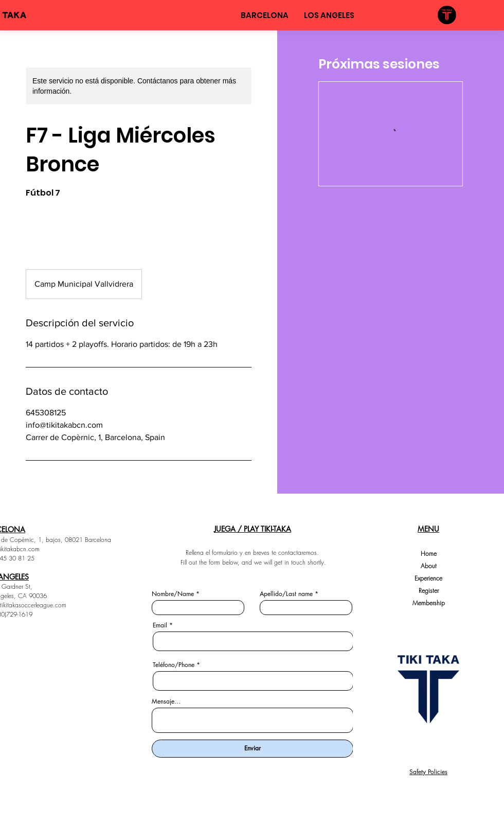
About (429, 566)
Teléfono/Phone (174, 665)
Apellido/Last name (286, 594)
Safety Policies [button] (428, 772)
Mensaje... (166, 702)
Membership (429, 603)
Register (429, 591)
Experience (428, 578)
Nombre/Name (173, 594)
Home (429, 554)
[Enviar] (253, 749)
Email (160, 625)
